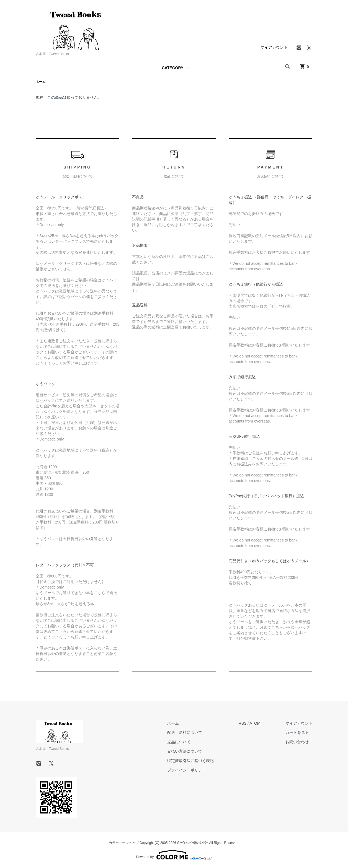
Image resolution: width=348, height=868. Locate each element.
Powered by (174, 855)
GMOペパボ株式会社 (193, 843)
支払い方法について (185, 751)
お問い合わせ (297, 742)
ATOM (255, 723)
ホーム (41, 82)
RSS (243, 723)
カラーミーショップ (124, 843)
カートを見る (297, 732)
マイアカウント (274, 47)
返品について (179, 742)
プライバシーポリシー (187, 770)
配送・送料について (185, 732)
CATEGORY (173, 68)
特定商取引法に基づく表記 (190, 761)
